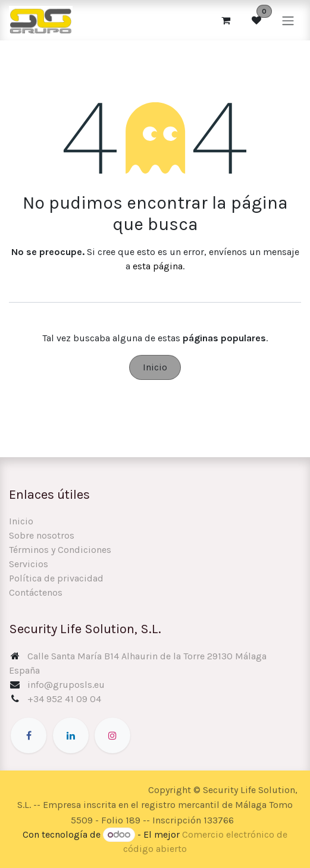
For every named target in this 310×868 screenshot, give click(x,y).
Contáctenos (36, 592)
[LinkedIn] (71, 735)
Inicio (155, 367)
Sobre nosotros (42, 535)
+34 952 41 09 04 (64, 699)
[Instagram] (112, 735)
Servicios (29, 564)
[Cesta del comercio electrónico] (226, 20)
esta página (158, 266)
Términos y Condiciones (60, 550)
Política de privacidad (56, 578)
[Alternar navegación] (288, 20)
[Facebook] (29, 735)
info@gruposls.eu (66, 685)
